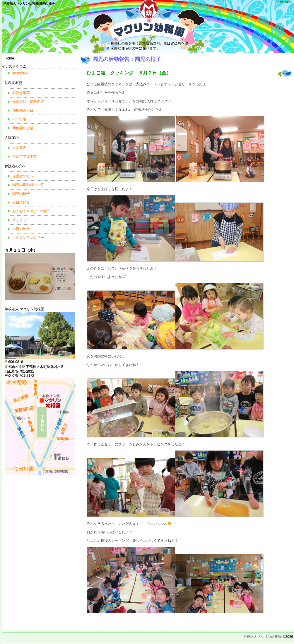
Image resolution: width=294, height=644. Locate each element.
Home (9, 58)
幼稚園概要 (13, 83)
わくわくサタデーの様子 (32, 211)
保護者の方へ (15, 166)
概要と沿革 (21, 93)
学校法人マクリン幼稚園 (262, 637)
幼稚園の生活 (23, 128)
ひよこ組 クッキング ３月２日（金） (129, 73)
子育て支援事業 (25, 156)
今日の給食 (21, 202)
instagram (20, 73)
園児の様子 (21, 194)
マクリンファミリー (28, 238)
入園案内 (12, 138)
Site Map (285, 2)
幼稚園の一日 (23, 110)
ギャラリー (21, 220)
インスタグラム (14, 67)
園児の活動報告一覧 (28, 185)
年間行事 (19, 119)
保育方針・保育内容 (28, 102)
